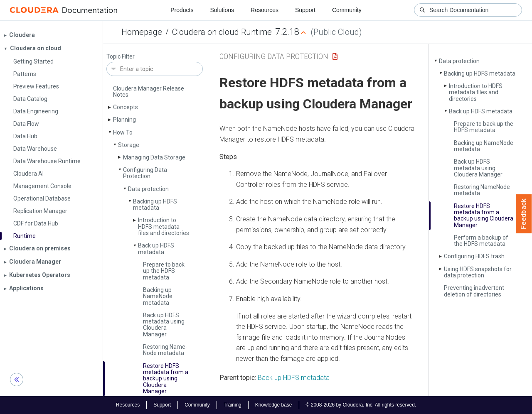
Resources (265, 10)
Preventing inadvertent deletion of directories (474, 291)
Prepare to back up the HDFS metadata (164, 271)
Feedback (524, 214)
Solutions (222, 10)
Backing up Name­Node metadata (158, 296)
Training (233, 405)
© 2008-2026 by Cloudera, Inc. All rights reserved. (361, 405)
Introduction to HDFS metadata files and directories (164, 227)
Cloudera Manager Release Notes (149, 92)
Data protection (148, 189)
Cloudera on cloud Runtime (222, 32)
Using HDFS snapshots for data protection (478, 272)
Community (347, 10)
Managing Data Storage (154, 157)
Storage (129, 145)
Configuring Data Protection (145, 173)
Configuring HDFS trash (474, 256)
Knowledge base (274, 405)
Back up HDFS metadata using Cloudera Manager (164, 325)
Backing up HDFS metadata (155, 205)
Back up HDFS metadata (156, 249)
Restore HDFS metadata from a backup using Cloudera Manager (166, 379)
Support (305, 10)
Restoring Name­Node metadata (165, 350)
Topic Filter (121, 57)
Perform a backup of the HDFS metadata (481, 241)
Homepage (142, 32)
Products (182, 10)
